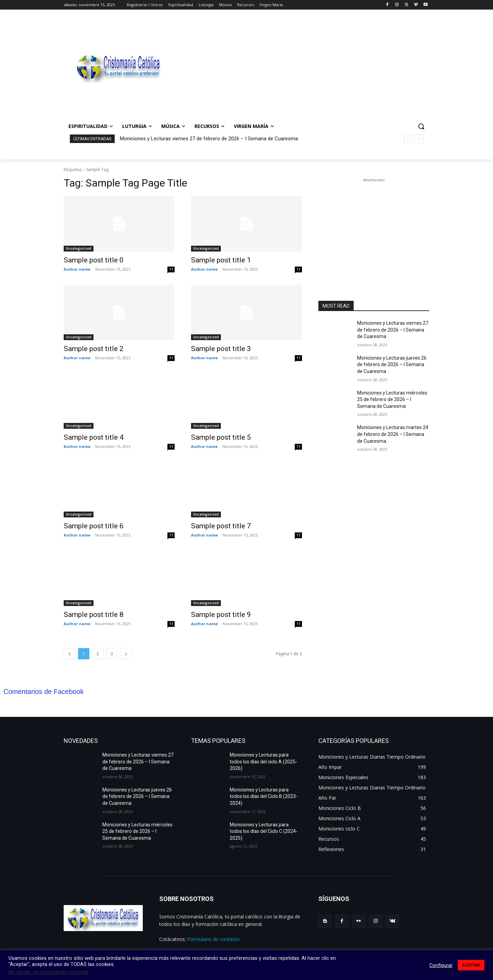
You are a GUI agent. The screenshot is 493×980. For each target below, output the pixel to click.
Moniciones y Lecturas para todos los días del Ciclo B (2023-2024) (264, 796)
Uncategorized (79, 248)
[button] (421, 126)
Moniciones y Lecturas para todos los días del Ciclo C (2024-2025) (264, 831)
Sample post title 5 (221, 437)
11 (171, 269)
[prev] (408, 139)
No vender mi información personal (48, 972)
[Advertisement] (301, 67)
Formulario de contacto (213, 939)
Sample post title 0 (94, 260)
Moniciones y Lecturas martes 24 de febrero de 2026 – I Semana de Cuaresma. (393, 434)
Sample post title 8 (94, 615)
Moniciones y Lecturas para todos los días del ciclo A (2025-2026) (263, 762)
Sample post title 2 (94, 349)
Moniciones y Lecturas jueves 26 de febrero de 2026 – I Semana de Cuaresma (392, 365)
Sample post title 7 (221, 526)
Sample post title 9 (221, 615)
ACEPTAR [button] (471, 965)
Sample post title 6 (94, 526)
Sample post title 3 (221, 349)
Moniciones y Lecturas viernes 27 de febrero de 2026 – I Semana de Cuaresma (209, 139)
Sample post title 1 (221, 260)
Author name (77, 269)
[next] (419, 139)
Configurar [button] (441, 965)
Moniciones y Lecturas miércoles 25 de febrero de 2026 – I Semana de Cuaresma (392, 399)
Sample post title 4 (94, 437)
